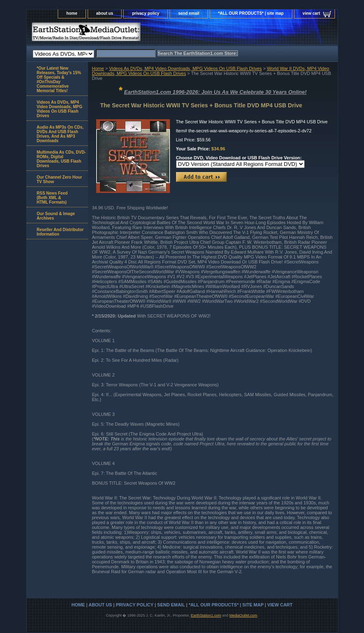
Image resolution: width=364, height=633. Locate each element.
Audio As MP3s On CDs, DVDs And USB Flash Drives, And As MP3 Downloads (60, 134)
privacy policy (146, 13)
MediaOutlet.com (243, 615)
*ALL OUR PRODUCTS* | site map (251, 13)
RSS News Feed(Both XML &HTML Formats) (52, 198)
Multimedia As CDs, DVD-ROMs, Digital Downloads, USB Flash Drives (61, 159)
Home (98, 68)
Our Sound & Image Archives (56, 216)
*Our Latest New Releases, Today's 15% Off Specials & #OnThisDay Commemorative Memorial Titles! (59, 79)
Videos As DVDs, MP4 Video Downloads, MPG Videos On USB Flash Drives (185, 68)
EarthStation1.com (206, 615)
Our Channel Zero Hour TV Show (60, 179)
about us (105, 13)
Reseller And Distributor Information (60, 232)
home (72, 13)
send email (189, 13)
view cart (311, 13)
